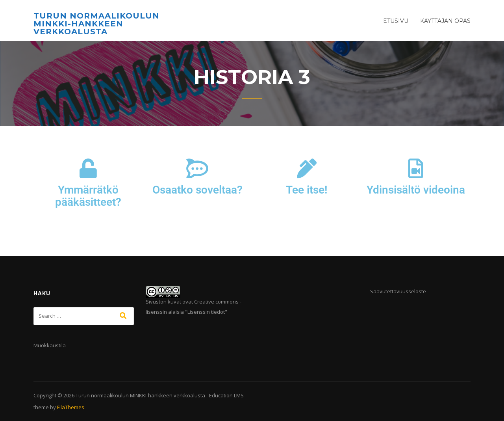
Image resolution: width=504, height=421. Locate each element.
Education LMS (226, 395)
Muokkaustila (50, 345)
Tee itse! (307, 190)
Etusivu (396, 21)
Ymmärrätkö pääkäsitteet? (88, 196)
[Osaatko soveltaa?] (197, 168)
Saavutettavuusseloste (398, 291)
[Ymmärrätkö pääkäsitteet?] (88, 168)
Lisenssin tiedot (206, 312)
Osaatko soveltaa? (197, 190)
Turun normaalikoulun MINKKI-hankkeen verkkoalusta (96, 24)
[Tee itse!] (307, 168)
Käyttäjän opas (445, 21)
